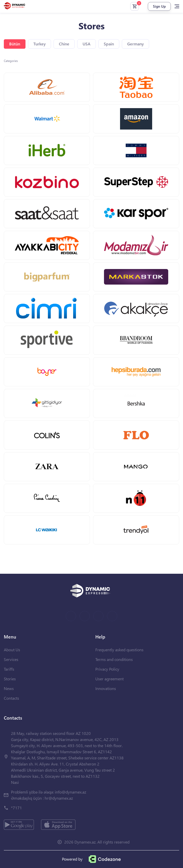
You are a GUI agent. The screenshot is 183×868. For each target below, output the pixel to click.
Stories (10, 679)
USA (87, 44)
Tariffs (9, 669)
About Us (12, 650)
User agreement (109, 679)
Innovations (106, 688)
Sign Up (159, 6)
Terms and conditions (114, 659)
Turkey (40, 44)
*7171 (16, 808)
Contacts (11, 698)
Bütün (15, 44)
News (9, 688)
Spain (109, 44)
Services (11, 659)
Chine (64, 44)
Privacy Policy (107, 669)
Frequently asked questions (119, 650)
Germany (135, 44)
